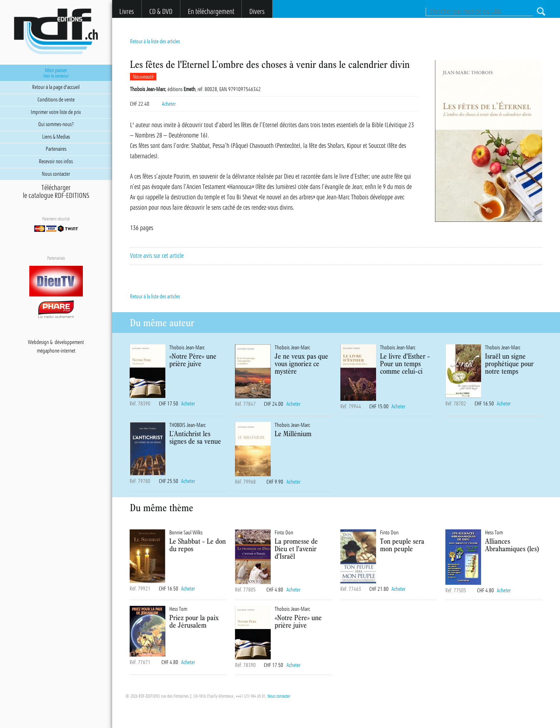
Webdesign (38, 342)
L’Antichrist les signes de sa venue (195, 437)
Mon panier (56, 73)
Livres (127, 12)
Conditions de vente (56, 100)
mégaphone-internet (56, 351)
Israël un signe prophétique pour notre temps (509, 363)
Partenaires (56, 149)
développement (69, 342)
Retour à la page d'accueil (56, 87)
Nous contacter (279, 696)
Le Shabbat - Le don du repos (197, 545)
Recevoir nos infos (56, 161)
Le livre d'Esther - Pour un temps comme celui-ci (405, 363)
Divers (257, 12)
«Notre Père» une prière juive (193, 360)
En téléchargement (211, 12)
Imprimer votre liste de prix (56, 112)
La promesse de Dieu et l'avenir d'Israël (296, 549)
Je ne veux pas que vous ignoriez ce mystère (301, 363)
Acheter (169, 104)
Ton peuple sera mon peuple (402, 545)
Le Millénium (293, 433)
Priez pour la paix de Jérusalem (194, 621)
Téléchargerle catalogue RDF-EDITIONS (56, 192)
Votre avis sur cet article (157, 256)
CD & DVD (161, 12)
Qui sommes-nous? (56, 124)
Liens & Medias (56, 137)
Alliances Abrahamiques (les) (512, 545)
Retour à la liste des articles (155, 41)
